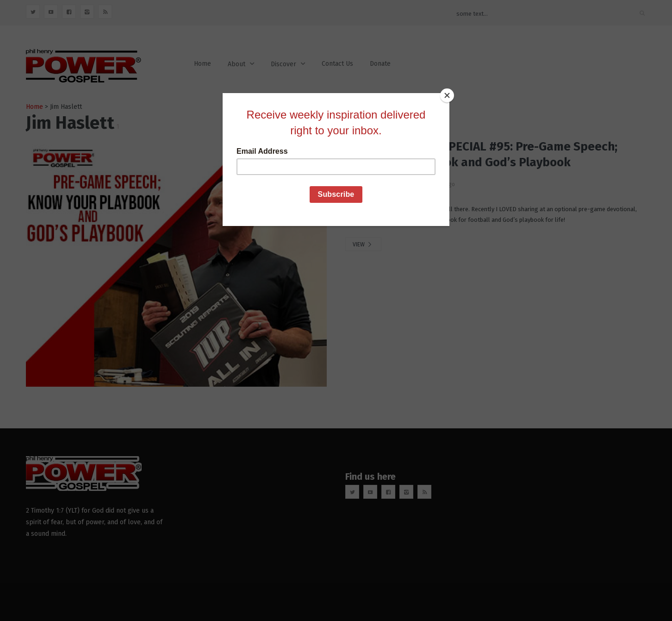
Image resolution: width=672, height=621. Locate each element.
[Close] (447, 95)
